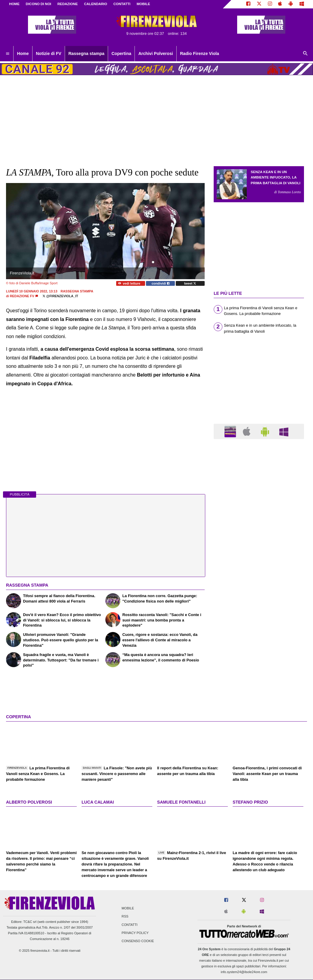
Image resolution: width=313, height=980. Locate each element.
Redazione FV (22, 296)
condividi (161, 283)
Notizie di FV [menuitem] (48, 53)
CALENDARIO (96, 4)
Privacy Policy (135, 933)
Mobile (128, 908)
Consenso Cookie (138, 941)
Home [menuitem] (23, 53)
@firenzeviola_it (60, 296)
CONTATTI (122, 4)
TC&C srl (30, 922)
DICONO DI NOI (39, 4)
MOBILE (143, 4)
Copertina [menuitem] (121, 53)
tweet (190, 283)
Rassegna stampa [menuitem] (86, 53)
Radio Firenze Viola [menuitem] (200, 53)
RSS (125, 917)
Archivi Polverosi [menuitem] (156, 53)
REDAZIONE (68, 4)
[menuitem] (8, 54)
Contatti (130, 925)
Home (14, 4)
